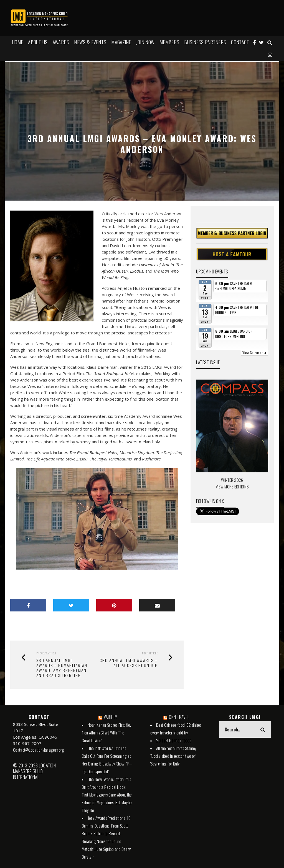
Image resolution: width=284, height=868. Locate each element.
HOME (17, 42)
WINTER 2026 (232, 480)
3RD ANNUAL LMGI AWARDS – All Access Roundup (129, 663)
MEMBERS (169, 42)
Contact (240, 42)
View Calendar (254, 353)
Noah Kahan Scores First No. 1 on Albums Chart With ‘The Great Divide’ (106, 733)
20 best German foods (174, 740)
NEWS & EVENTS (90, 42)
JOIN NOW (145, 42)
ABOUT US (38, 42)
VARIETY (111, 717)
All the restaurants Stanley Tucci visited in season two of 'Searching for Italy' (173, 756)
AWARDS (61, 42)
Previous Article (46, 653)
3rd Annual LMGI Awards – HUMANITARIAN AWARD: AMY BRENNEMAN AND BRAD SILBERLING (62, 668)
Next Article (150, 653)
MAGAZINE (121, 42)
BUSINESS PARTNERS (205, 42)
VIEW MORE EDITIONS (232, 487)
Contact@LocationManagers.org (39, 750)
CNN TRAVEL (179, 717)
